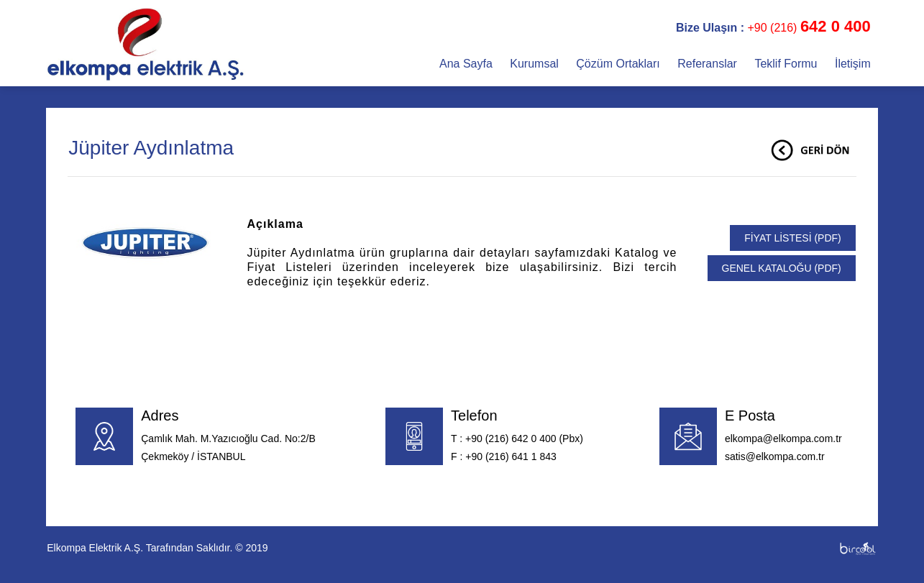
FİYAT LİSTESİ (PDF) (793, 238)
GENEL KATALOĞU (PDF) (782, 268)
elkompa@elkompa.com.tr (783, 439)
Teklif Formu (787, 64)
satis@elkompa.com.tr (775, 456)
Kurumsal (536, 64)
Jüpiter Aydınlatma (151, 148)
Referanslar (709, 64)
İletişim (853, 64)
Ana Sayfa (467, 64)
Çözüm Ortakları (619, 64)
